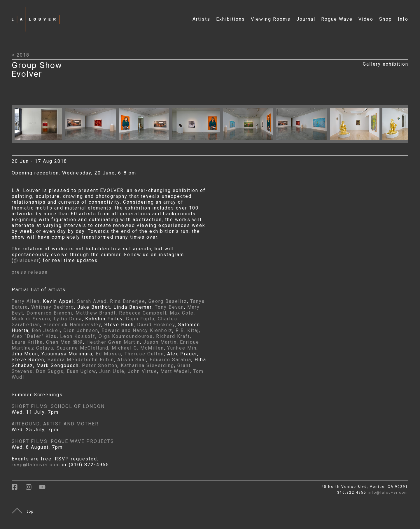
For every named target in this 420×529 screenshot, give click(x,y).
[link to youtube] (45, 489)
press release (30, 272)
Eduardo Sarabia (170, 360)
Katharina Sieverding (147, 365)
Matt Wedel (175, 371)
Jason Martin (160, 342)
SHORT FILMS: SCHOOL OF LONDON (58, 406)
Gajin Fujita (140, 319)
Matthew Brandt (96, 313)
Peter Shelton (100, 365)
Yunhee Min (182, 348)
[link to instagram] (32, 489)
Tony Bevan (169, 307)
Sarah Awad (92, 301)
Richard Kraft (173, 336)
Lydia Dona (68, 319)
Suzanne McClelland (83, 348)
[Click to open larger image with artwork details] (40, 141)
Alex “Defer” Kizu (34, 336)
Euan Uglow (81, 371)
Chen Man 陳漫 (65, 342)
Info (403, 19)
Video (366, 19)
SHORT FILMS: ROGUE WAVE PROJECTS (63, 441)
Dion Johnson (81, 330)
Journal (306, 19)
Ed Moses (108, 354)
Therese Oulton (144, 354)
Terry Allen (26, 301)
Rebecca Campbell (143, 313)
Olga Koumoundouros (126, 336)
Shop (386, 19)
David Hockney (156, 325)
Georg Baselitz (168, 301)
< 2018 (21, 55)
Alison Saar (132, 360)
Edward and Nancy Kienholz (137, 330)
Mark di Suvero (31, 319)
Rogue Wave (337, 19)
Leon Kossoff (78, 336)
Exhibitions (231, 19)
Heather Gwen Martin (113, 342)
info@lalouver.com (388, 493)
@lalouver (26, 260)
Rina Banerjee (128, 301)
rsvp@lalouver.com (36, 465)
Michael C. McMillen (138, 348)
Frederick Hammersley (72, 325)
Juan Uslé (112, 371)
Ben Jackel (46, 330)
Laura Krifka (27, 342)
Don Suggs (50, 371)
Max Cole (182, 313)
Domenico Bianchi (49, 313)
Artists (201, 19)
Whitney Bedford (53, 307)
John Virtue (142, 371)
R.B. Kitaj (187, 330)
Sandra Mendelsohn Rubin (81, 360)
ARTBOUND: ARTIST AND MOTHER (55, 424)
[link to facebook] (19, 489)
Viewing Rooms (271, 19)
